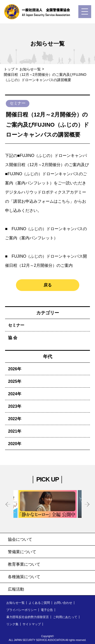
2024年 (15, 394)
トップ (9, 69)
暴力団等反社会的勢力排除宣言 (28, 617)
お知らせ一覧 (30, 69)
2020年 (15, 444)
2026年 (15, 369)
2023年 (15, 406)
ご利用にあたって (65, 617)
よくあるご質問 (39, 603)
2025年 (15, 381)
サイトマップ (32, 624)
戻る (48, 285)
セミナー (16, 325)
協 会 (13, 338)
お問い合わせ (63, 603)
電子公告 (47, 610)
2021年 (15, 431)
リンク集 (12, 624)
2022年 (15, 419)
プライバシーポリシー (22, 610)
